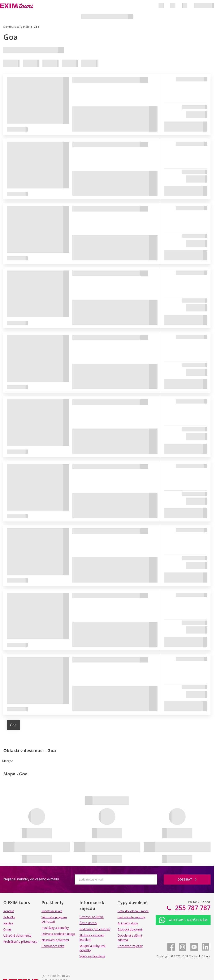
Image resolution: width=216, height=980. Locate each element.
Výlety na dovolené (92, 956)
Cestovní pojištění (92, 917)
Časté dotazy (88, 923)
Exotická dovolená (130, 929)
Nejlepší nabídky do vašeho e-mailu (31, 879)
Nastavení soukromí (55, 940)
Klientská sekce (52, 911)
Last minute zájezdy (131, 917)
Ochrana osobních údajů (58, 934)
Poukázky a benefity (55, 928)
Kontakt (9, 911)
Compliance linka (53, 946)
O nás (7, 929)
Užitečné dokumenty (17, 935)
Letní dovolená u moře (133, 911)
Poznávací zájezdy (130, 946)
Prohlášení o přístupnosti (20, 941)
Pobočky (9, 917)
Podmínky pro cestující (95, 929)
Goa (13, 725)
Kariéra (8, 923)
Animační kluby (128, 923)
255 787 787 (192, 908)
